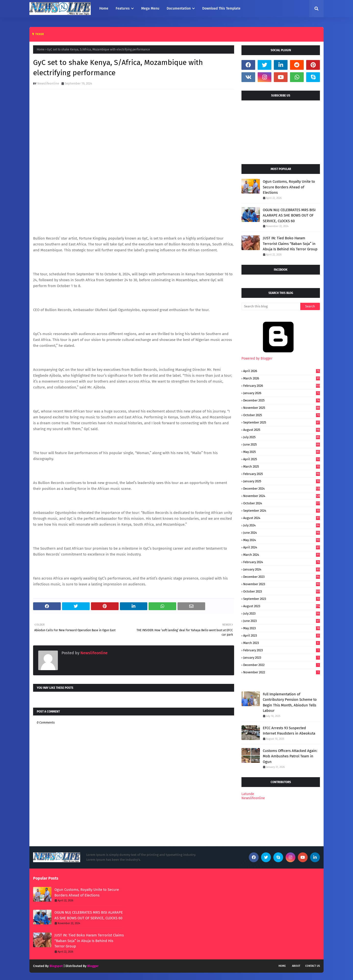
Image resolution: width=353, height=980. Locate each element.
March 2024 (282, 555)
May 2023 (282, 628)
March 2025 (282, 466)
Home (41, 49)
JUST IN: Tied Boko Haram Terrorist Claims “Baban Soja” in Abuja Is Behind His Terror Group (290, 244)
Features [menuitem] (123, 8)
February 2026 (282, 386)
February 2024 (282, 562)
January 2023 (282, 658)
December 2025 (282, 400)
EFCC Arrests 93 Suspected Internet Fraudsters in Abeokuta (289, 731)
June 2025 (282, 444)
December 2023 (282, 577)
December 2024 (282, 489)
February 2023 (282, 650)
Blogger (93, 966)
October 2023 (282, 591)
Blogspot (56, 966)
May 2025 (282, 452)
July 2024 (282, 525)
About (296, 966)
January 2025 (282, 481)
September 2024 (282, 511)
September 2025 (282, 422)
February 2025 (282, 474)
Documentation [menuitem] (179, 8)
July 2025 (282, 437)
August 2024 (282, 518)
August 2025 (282, 430)
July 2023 (282, 613)
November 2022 (282, 672)
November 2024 (282, 496)
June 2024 (282, 533)
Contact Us (313, 966)
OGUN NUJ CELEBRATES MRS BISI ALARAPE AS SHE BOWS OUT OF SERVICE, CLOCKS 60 (289, 215)
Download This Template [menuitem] (221, 8)
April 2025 (282, 459)
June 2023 (282, 621)
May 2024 (282, 540)
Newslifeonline (48, 83)
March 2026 (282, 378)
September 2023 (282, 599)
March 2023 (282, 643)
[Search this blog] (271, 306)
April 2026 (282, 371)
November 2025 (282, 408)
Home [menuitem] (104, 8)
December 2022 (282, 665)
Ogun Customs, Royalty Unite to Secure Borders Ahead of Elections (289, 187)
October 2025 (282, 415)
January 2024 (282, 569)
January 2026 (282, 393)
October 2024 (282, 503)
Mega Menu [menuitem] (150, 8)
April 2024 (282, 547)
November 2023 (282, 584)
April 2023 (282, 635)
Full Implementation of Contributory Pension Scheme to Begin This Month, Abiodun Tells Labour (290, 702)
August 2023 (282, 606)
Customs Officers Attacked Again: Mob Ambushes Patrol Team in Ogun (290, 756)
